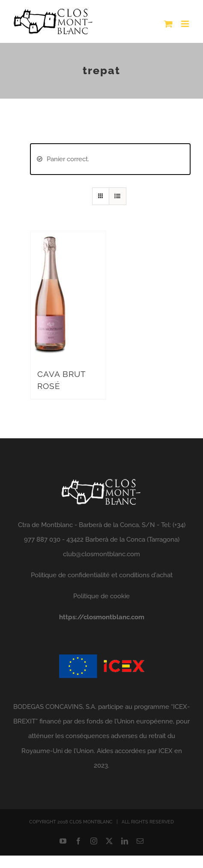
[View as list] (118, 196)
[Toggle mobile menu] (186, 24)
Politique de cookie (101, 596)
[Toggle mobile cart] (168, 24)
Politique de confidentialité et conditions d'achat (102, 575)
